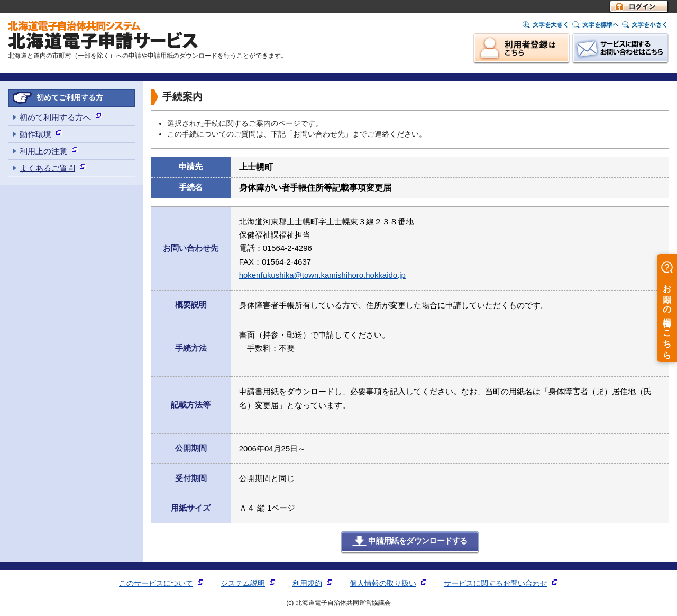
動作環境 (35, 134)
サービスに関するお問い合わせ (496, 583)
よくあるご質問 (47, 168)
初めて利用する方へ (55, 117)
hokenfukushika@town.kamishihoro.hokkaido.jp (322, 275)
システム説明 (243, 583)
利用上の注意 (43, 151)
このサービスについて (156, 583)
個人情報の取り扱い (383, 583)
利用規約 (307, 583)
